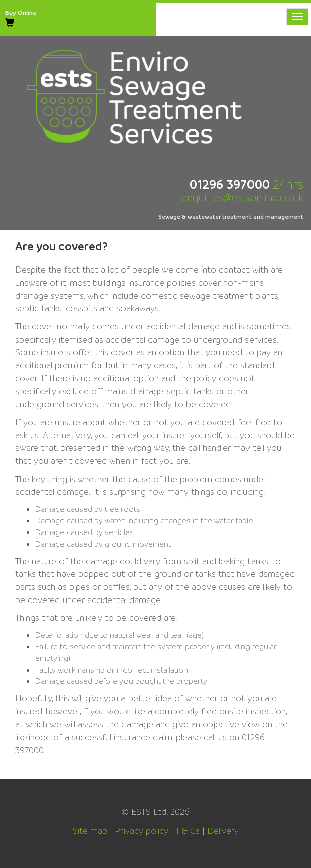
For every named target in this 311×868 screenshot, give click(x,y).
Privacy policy (142, 830)
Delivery (223, 830)
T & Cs (188, 830)
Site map (90, 830)
